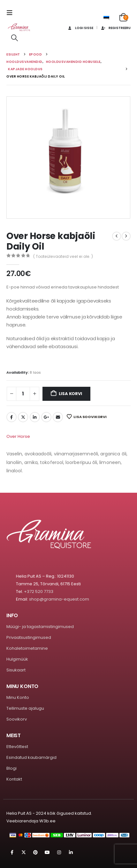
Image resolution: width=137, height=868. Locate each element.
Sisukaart (16, 670)
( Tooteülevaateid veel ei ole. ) (63, 256)
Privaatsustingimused (29, 637)
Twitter (23, 417)
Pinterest (35, 852)
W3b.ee (47, 821)
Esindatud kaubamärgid (31, 757)
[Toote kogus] (23, 394)
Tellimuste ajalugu (25, 708)
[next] (126, 236)
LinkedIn (35, 417)
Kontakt (14, 779)
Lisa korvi (70, 394)
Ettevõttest (17, 747)
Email (58, 417)
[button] (11, 13)
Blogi (11, 768)
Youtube (47, 852)
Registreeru (116, 28)
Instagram (59, 852)
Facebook (11, 417)
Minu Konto (18, 697)
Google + (46, 417)
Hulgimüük (17, 659)
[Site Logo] (19, 27)
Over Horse (18, 436)
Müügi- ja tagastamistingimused (40, 627)
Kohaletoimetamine (27, 648)
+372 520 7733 (39, 591)
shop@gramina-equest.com (59, 599)
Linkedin (71, 852)
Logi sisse (80, 28)
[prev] (117, 236)
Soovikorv (17, 719)
